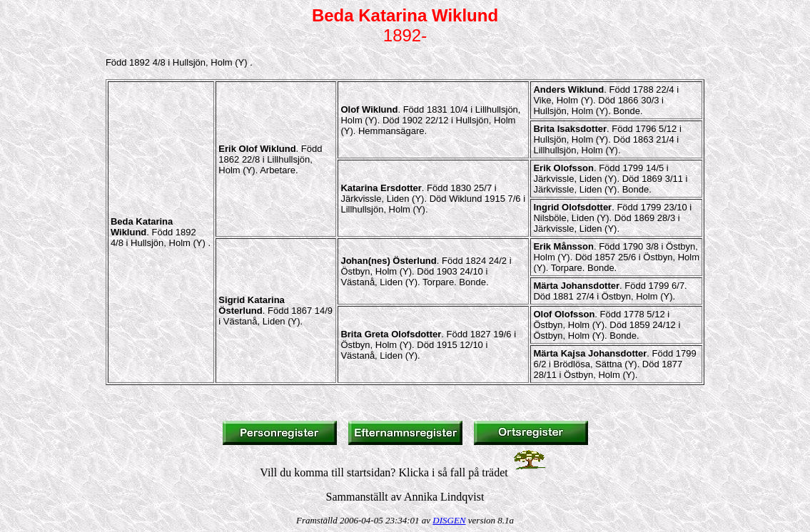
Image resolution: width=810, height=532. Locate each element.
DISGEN (449, 520)
